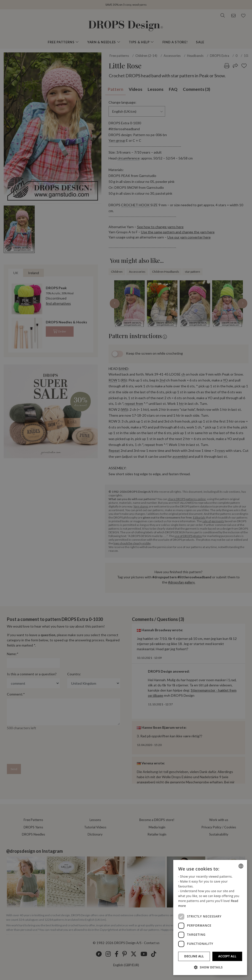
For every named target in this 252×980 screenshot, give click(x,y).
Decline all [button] (194, 956)
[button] (210, 967)
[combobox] (241, 866)
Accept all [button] (227, 956)
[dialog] (210, 917)
